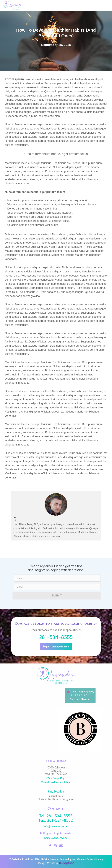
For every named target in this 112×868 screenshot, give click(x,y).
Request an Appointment (56, 647)
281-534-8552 (60, 820)
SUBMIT (57, 596)
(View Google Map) (56, 778)
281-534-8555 (56, 637)
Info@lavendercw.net (56, 826)
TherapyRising (66, 863)
